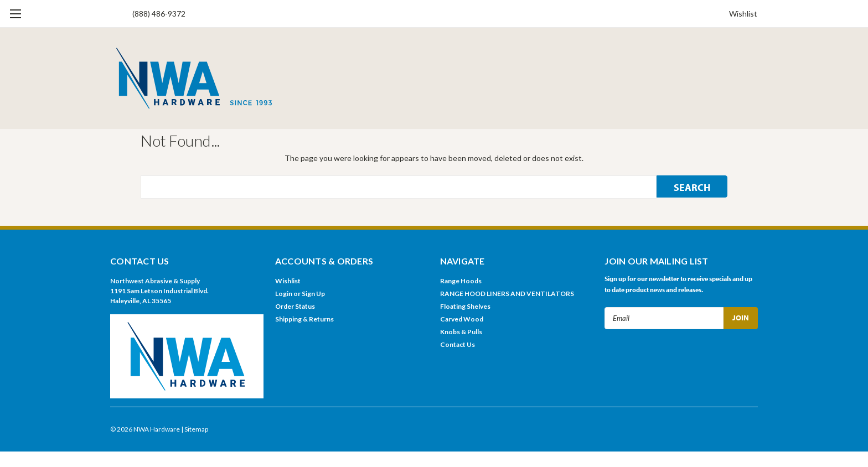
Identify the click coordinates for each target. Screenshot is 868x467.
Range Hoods (461, 281)
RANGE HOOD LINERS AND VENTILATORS (507, 294)
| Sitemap (195, 429)
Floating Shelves (465, 306)
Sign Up (313, 294)
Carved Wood (462, 319)
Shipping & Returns (304, 319)
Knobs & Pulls (461, 332)
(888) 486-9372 (159, 14)
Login (284, 294)
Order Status (295, 306)
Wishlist (743, 14)
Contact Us (458, 344)
